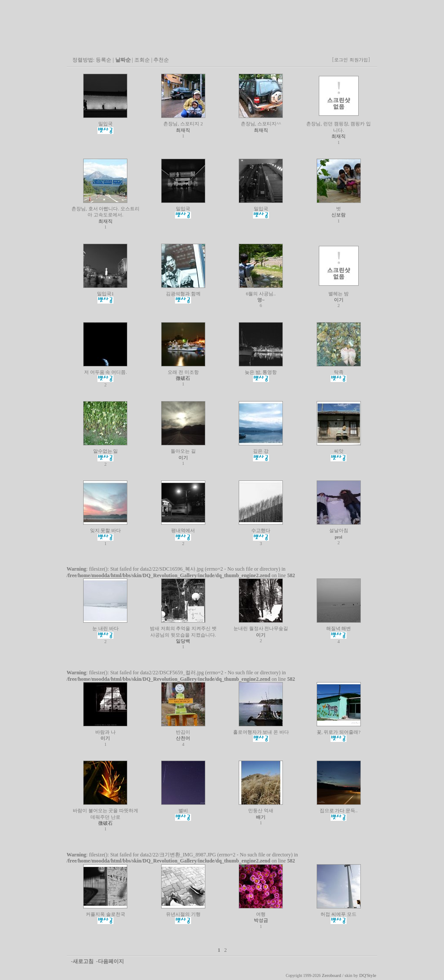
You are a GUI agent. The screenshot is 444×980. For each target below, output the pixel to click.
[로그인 (340, 60)
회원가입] (361, 60)
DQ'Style (368, 975)
